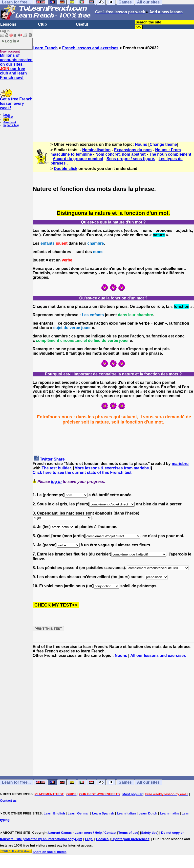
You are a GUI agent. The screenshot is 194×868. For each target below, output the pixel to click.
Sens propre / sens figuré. (131, 159)
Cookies (102, 839)
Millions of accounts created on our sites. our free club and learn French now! (16, 66)
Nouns (141, 144)
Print (6, 120)
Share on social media (50, 852)
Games (125, 782)
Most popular (132, 794)
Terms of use (128, 833)
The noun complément (170, 154)
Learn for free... (16, 782)
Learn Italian (126, 813)
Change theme (163, 144)
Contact (8, 117)
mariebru (180, 464)
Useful (82, 24)
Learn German (78, 813)
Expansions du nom (133, 150)
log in (56, 482)
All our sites (148, 782)
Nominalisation (97, 150)
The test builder (56, 468)
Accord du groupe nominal (78, 159)
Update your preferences (130, 839)
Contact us (8, 801)
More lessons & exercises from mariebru (113, 468)
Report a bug (11, 125)
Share (59, 459)
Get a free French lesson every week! (16, 103)
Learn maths (169, 813)
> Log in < (11, 41)
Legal (89, 839)
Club (43, 24)
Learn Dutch (148, 813)
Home (7, 114)
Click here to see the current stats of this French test (82, 472)
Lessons (8, 24)
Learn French (45, 48)
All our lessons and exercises (158, 656)
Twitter (46, 459)
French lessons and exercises (90, 48)
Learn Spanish (103, 813)
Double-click (66, 169)
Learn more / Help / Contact (96, 833)
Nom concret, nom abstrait (120, 154)
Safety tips (149, 833)
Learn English (54, 813)
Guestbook (10, 122)
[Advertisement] (113, 94)
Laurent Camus (60, 833)
